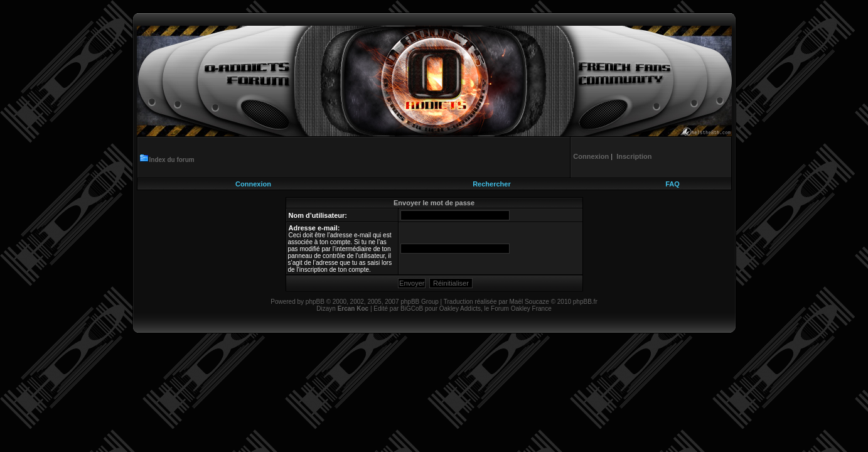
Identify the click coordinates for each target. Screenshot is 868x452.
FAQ (672, 184)
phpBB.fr (585, 302)
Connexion (253, 184)
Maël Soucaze (529, 302)
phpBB (315, 302)
